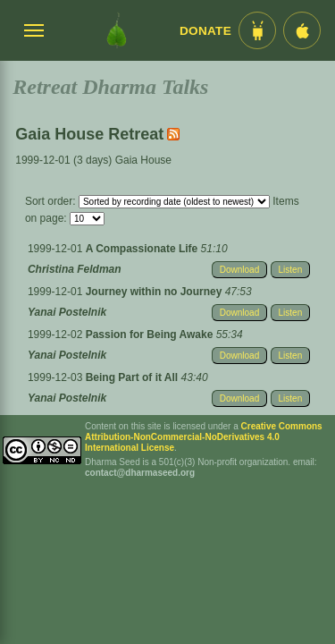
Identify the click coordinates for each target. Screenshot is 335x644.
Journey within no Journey (155, 292)
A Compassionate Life (143, 249)
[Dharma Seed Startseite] (117, 30)
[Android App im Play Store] (257, 30)
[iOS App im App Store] (302, 30)
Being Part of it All (134, 377)
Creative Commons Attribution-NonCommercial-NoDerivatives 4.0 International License (204, 437)
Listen (291, 270)
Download (239, 270)
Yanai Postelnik (67, 312)
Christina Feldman (75, 269)
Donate (205, 31)
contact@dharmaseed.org (140, 473)
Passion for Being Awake (151, 335)
